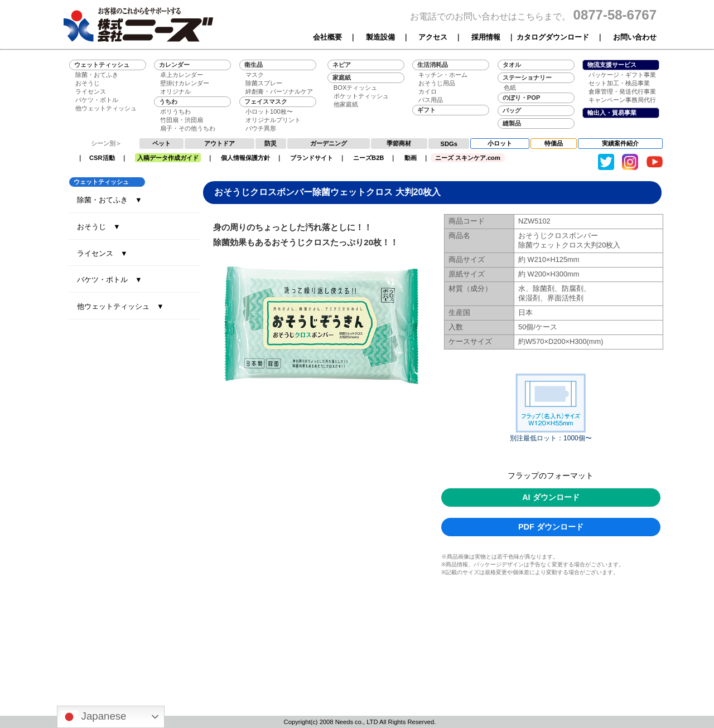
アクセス (433, 37)
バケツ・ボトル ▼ (110, 280)
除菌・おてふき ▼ (110, 200)
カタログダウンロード (553, 37)
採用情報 (486, 37)
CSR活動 (102, 158)
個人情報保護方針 (245, 158)
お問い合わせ (635, 37)
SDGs (449, 144)
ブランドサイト (312, 158)
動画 (411, 158)
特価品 (554, 143)
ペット (161, 143)
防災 (271, 143)
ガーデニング (329, 143)
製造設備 (380, 37)
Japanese (93, 717)
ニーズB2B (368, 158)
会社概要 (327, 37)
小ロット (500, 143)
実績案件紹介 (620, 143)
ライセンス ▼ (102, 253)
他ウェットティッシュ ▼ (120, 306)
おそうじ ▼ (99, 227)
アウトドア (219, 143)
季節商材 (399, 143)
